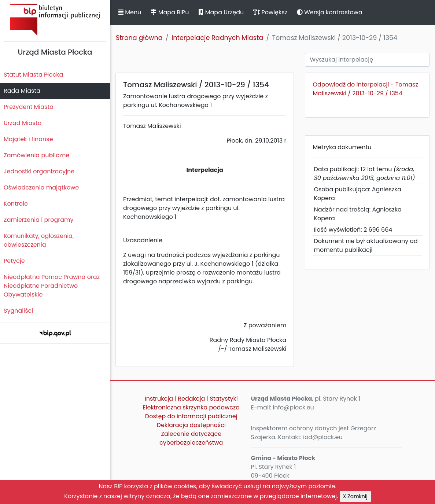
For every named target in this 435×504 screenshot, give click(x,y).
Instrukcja (159, 399)
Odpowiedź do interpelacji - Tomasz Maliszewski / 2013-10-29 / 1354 (365, 89)
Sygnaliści (18, 311)
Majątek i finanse (28, 139)
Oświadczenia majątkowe (41, 187)
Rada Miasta (22, 91)
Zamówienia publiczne (36, 155)
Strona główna (139, 38)
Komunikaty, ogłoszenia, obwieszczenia (39, 240)
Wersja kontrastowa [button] (330, 12)
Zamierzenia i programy (39, 220)
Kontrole (16, 204)
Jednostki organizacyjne (39, 171)
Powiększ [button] (270, 12)
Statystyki (224, 399)
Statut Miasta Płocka (33, 75)
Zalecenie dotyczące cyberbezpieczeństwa (191, 438)
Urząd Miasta (23, 123)
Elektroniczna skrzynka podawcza (191, 407)
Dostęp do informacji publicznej (191, 416)
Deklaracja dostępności (191, 425)
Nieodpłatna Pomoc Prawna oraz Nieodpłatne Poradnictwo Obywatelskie (52, 286)
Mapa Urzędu (221, 12)
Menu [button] (130, 12)
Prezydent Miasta (29, 107)
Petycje (14, 261)
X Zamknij (355, 496)
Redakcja (191, 399)
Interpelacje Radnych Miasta (217, 38)
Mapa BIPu (170, 12)
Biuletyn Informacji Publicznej (55, 20)
